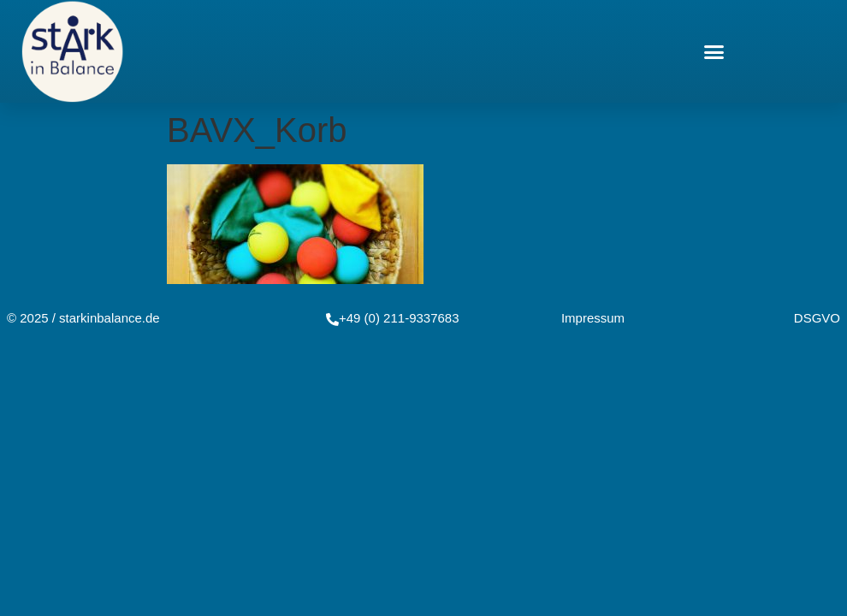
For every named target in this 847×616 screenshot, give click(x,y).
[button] (714, 51)
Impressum (593, 318)
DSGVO (817, 318)
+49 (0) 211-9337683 (399, 318)
